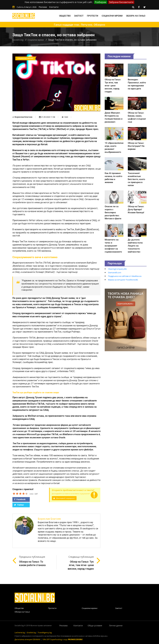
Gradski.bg (31, 632)
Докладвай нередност (65, 498)
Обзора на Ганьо (136, 16)
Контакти (54, 7)
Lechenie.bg (20, 632)
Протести (93, 16)
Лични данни (116, 626)
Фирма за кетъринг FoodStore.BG (123, 280)
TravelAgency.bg (45, 632)
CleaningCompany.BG (117, 269)
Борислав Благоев (24, 117)
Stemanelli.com (115, 273)
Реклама (43, 7)
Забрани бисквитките (121, 2)
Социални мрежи (112, 16)
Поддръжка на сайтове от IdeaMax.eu (125, 276)
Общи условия (95, 626)
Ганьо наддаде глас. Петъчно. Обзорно (79, 25)
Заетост (79, 16)
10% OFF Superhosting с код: (62, 639)
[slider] (20, 494)
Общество (65, 16)
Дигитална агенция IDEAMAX (28, 639)
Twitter (19, 505)
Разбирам (101, 2)
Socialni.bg (18, 40)
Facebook (20, 499)
